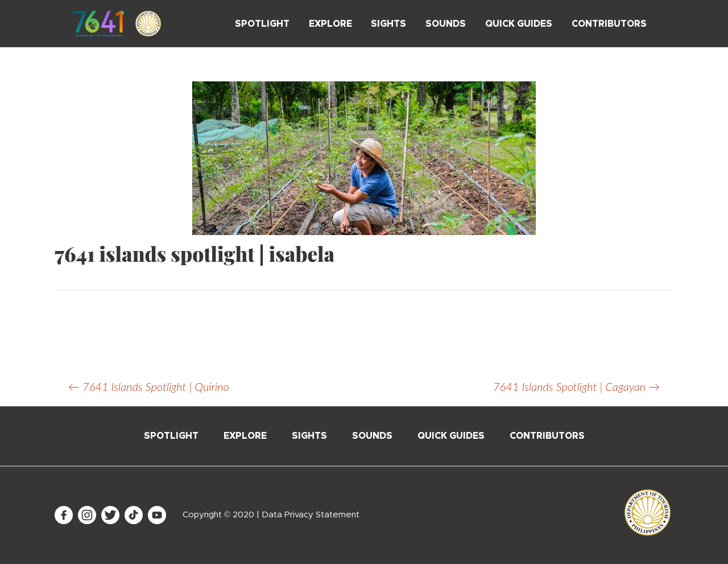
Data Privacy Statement (311, 515)
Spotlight (262, 24)
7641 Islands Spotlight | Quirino (149, 386)
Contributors (609, 24)
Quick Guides (519, 24)
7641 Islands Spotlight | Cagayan (576, 386)
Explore (330, 24)
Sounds (446, 24)
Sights (388, 24)
